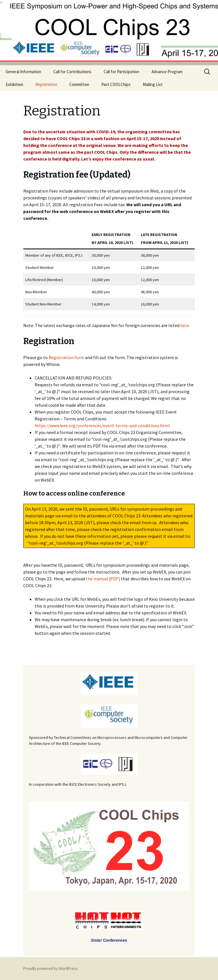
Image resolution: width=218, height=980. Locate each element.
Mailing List (153, 84)
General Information (23, 72)
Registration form (66, 357)
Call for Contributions (72, 72)
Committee (79, 84)
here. (185, 325)
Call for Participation (121, 72)
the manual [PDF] (103, 579)
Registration (46, 84)
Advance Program (167, 72)
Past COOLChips (116, 84)
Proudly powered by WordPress (51, 968)
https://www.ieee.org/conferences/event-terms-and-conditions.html (102, 425)
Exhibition (14, 84)
